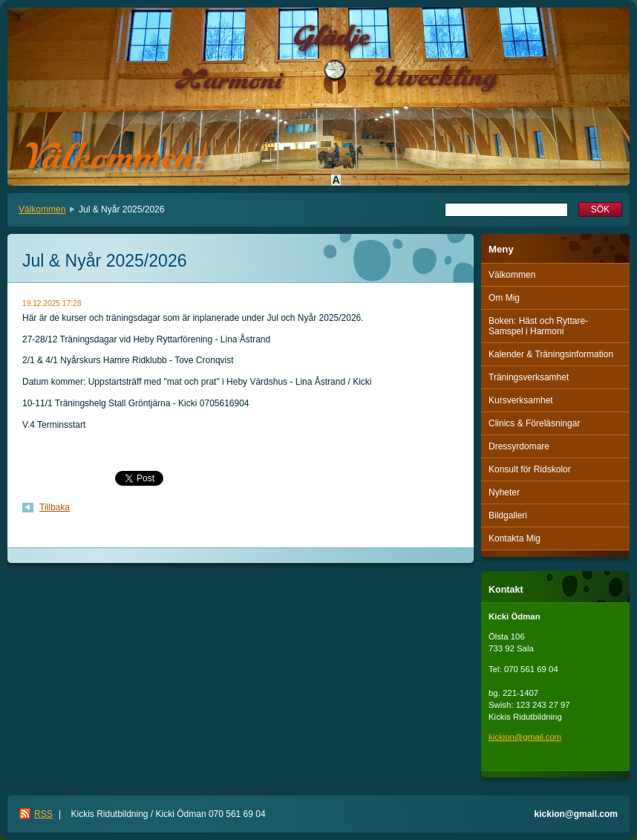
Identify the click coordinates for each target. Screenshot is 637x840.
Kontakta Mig (514, 538)
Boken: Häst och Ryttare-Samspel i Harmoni (538, 326)
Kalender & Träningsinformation (551, 354)
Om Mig (504, 298)
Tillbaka (55, 507)
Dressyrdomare (519, 446)
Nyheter (504, 492)
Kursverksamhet (521, 400)
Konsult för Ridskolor (530, 469)
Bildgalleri (508, 515)
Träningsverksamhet (529, 377)
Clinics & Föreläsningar (534, 423)
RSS (43, 814)
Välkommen (42, 209)
